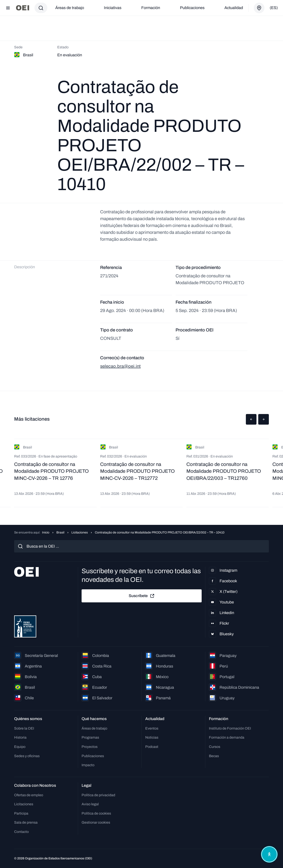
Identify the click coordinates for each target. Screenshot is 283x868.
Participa (21, 813)
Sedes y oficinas (27, 756)
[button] (251, 419)
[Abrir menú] (8, 8)
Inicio (46, 532)
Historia (20, 737)
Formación (151, 8)
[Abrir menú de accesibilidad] (269, 854)
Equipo (20, 747)
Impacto (88, 765)
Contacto (21, 832)
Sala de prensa (26, 822)
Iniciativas (113, 8)
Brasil (60, 532)
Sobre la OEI (24, 728)
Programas (90, 737)
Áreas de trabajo (70, 8)
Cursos (215, 747)
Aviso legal (90, 804)
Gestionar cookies (96, 822)
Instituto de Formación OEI (230, 728)
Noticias (152, 737)
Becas (214, 756)
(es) (274, 8)
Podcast (152, 747)
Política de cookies (96, 813)
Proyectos (90, 747)
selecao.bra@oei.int (120, 366)
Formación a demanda (227, 737)
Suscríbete (142, 596)
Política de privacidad (98, 795)
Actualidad (234, 8)
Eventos (152, 728)
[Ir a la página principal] (23, 8)
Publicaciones (192, 8)
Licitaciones (80, 532)
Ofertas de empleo (29, 795)
